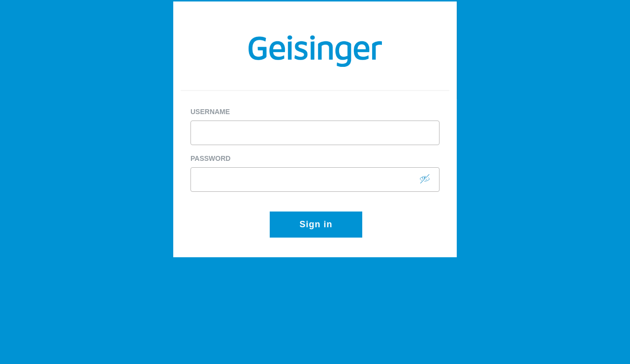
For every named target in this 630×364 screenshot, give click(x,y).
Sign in (316, 224)
